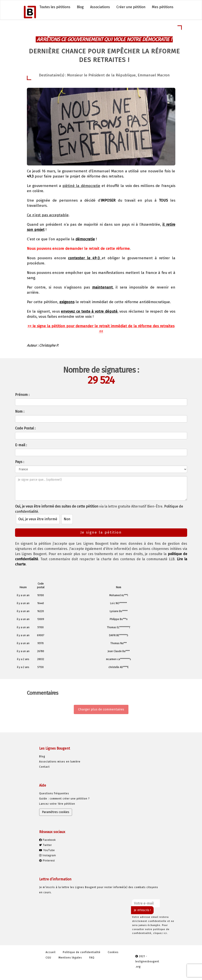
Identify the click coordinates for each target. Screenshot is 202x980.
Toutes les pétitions (55, 7)
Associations (100, 7)
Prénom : (22, 395)
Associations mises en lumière (60, 762)
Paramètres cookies (56, 812)
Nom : (20, 411)
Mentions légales (70, 958)
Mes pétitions (163, 7)
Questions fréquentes (54, 793)
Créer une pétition (131, 7)
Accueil (51, 952)
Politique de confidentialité (82, 952)
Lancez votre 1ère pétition (57, 804)
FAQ (92, 958)
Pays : (20, 462)
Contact (44, 767)
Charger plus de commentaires (101, 709)
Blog (80, 7)
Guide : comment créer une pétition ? (64, 799)
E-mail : (21, 445)
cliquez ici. (160, 933)
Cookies (113, 952)
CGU (48, 958)
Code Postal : (25, 428)
